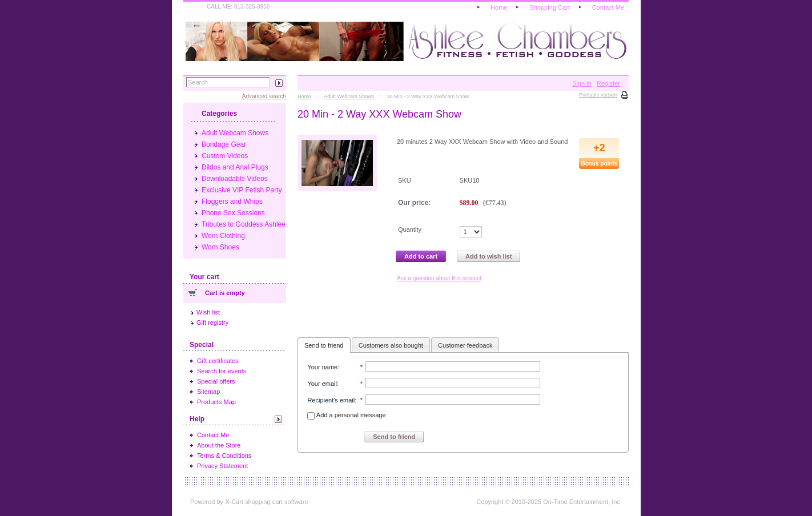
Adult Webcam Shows (235, 133)
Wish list (208, 312)
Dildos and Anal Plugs (235, 167)
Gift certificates (218, 361)
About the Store (219, 445)
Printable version (598, 95)
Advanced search (264, 96)
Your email (322, 384)
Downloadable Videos (235, 179)
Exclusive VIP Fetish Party (242, 190)
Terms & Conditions (224, 455)
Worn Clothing (223, 236)
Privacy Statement (222, 466)
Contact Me (213, 435)
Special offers (216, 381)
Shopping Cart (549, 7)
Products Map (216, 402)
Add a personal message (346, 415)
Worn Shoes (220, 247)
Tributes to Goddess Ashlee (244, 224)
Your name (322, 367)
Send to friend (324, 345)
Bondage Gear (224, 144)
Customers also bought (391, 345)
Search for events (222, 371)
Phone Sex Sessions (233, 213)
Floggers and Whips (232, 201)
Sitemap (208, 392)
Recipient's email (331, 400)
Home (499, 7)
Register (608, 83)
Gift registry (212, 322)
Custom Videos (225, 156)
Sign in (582, 83)
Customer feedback (465, 345)
